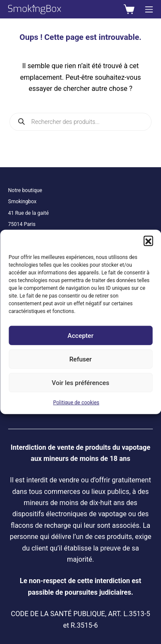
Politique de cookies (76, 403)
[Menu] (149, 9)
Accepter (80, 335)
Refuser (80, 359)
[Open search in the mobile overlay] (81, 122)
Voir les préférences (81, 382)
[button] (148, 241)
